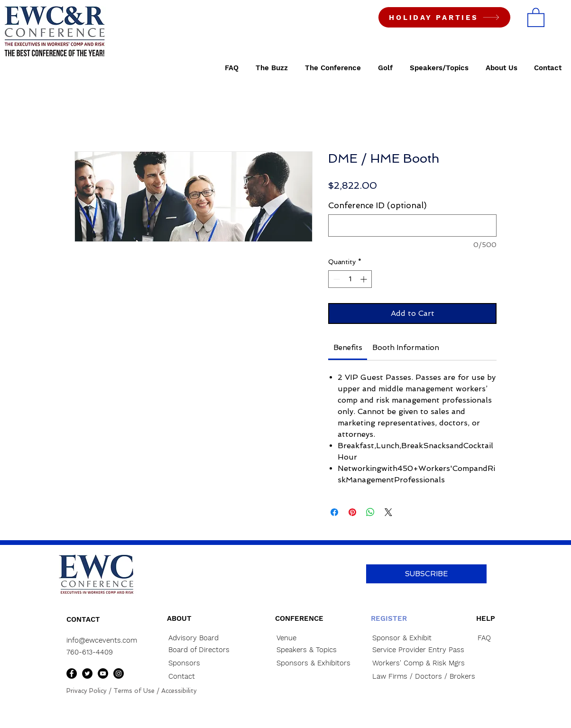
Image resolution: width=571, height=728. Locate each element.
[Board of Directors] (204, 650)
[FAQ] (496, 638)
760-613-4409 (90, 652)
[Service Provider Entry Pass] (418, 650)
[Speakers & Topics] (309, 650)
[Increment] (364, 279)
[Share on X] (388, 512)
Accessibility (179, 691)
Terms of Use (134, 691)
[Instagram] (119, 673)
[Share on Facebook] (334, 512)
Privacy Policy (87, 691)
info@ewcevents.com (102, 640)
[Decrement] (336, 279)
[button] (536, 17)
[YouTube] (103, 673)
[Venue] (309, 638)
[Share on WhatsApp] (370, 512)
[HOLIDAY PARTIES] (444, 17)
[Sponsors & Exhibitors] (321, 663)
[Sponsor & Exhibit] (414, 638)
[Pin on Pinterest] (352, 512)
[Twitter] (87, 673)
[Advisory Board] (201, 638)
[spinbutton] (350, 279)
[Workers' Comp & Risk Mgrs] (419, 663)
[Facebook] (72, 673)
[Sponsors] (201, 663)
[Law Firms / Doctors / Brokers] (424, 677)
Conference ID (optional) (378, 205)
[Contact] (201, 677)
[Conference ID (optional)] (412, 226)
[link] (348, 348)
